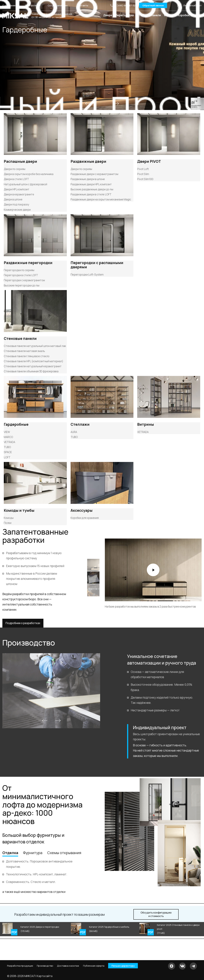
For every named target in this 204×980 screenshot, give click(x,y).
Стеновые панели (149, 15)
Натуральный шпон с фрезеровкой (25, 184)
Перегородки (124, 15)
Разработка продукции (20, 966)
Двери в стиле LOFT (16, 179)
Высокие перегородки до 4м (22, 285)
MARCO (8, 437)
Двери (108, 15)
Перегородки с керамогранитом (24, 280)
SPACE (8, 452)
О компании (9, 5)
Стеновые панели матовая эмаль (24, 351)
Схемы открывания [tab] (64, 853)
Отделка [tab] (10, 853)
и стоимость (156, 914)
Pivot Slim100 (145, 179)
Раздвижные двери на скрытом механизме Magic (101, 199)
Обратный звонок (153, 5)
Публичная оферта (94, 966)
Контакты (83, 5)
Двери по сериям (15, 169)
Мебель (169, 15)
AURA (74, 432)
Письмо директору (123, 966)
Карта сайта (45, 976)
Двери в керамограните (19, 194)
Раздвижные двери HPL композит (91, 184)
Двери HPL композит (17, 189)
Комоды (9, 518)
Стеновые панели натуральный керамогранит (33, 366)
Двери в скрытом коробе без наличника (29, 174)
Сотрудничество (58, 5)
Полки (8, 523)
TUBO (7, 447)
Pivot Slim (143, 174)
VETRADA (9, 442)
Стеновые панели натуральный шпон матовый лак (35, 346)
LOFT (7, 457)
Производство (45, 966)
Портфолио (32, 5)
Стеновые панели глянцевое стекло (27, 356)
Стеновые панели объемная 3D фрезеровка (31, 371)
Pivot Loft (143, 169)
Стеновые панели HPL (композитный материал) (33, 361)
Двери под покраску (16, 204)
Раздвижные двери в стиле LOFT (91, 194)
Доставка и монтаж (68, 966)
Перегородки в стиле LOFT (21, 275)
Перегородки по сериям (19, 270)
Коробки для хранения (85, 518)
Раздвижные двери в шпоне (88, 179)
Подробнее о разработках (23, 623)
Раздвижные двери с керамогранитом (94, 174)
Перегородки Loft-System (87, 275)
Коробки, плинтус (190, 15)
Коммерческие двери (17, 210)
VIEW (7, 432)
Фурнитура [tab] (33, 853)
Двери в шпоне (13, 199)
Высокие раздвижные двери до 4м (92, 189)
